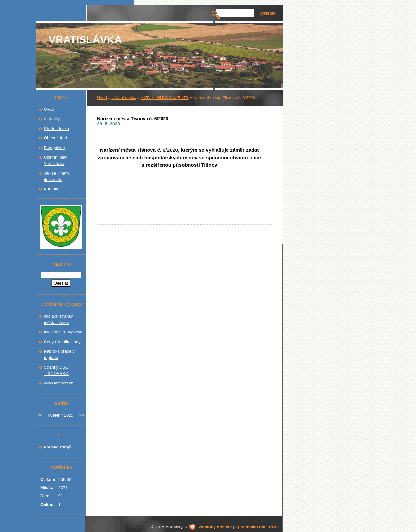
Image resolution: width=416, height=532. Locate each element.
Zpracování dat (250, 527)
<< (40, 415)
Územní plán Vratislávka (56, 160)
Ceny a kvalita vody (62, 342)
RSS (273, 527)
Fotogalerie (54, 148)
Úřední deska (124, 98)
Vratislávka (85, 40)
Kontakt (51, 189)
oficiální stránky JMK (63, 332)
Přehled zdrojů (58, 447)
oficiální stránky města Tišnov (58, 319)
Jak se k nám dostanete (56, 176)
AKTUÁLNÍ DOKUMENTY (165, 98)
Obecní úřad (56, 138)
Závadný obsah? (215, 527)
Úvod (102, 98)
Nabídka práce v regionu (59, 354)
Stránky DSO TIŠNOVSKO (56, 370)
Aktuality (52, 119)
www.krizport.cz (58, 383)
